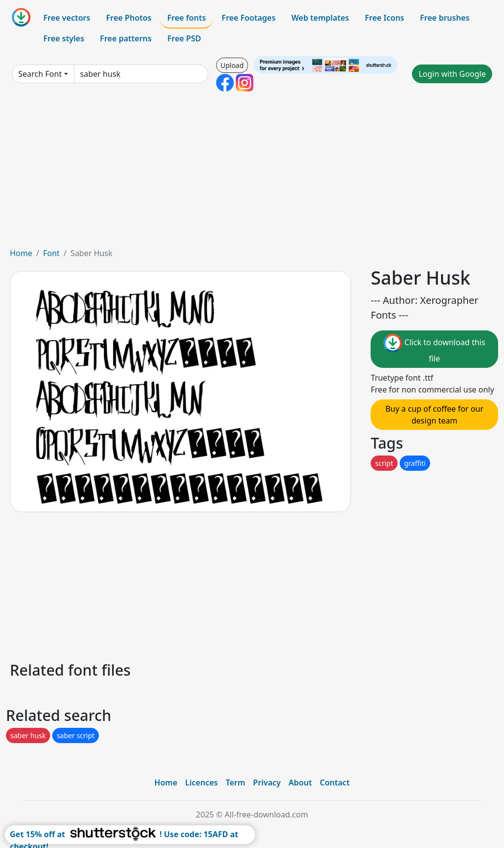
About (300, 783)
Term (235, 783)
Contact (335, 783)
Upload (232, 65)
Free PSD (184, 38)
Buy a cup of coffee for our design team (434, 415)
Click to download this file (434, 349)
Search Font (40, 74)
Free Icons (384, 18)
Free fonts (187, 18)
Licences (201, 783)
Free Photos (128, 18)
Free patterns (126, 38)
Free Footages (249, 18)
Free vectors (67, 18)
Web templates (320, 18)
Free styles (64, 38)
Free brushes (445, 18)
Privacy (267, 783)
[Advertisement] (252, 173)
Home (21, 253)
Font (51, 253)
